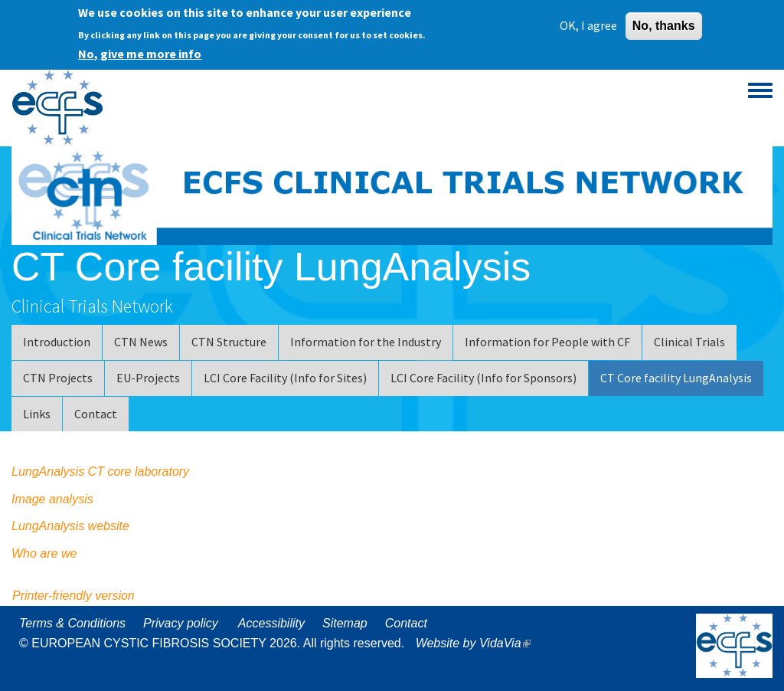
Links (37, 414)
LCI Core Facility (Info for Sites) (285, 378)
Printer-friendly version (73, 596)
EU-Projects (148, 378)
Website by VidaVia (477, 643)
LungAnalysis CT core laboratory (102, 472)
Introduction (57, 342)
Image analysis (52, 499)
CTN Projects (58, 378)
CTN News (141, 342)
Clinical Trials (689, 342)
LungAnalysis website (70, 526)
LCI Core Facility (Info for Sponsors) (483, 378)
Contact (96, 414)
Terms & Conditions (72, 623)
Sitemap (345, 623)
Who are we (44, 553)
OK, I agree (588, 23)
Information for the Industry (366, 342)
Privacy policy (181, 623)
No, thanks (664, 23)
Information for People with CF (547, 342)
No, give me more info (140, 51)
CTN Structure (229, 342)
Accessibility (271, 623)
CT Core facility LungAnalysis (676, 378)
